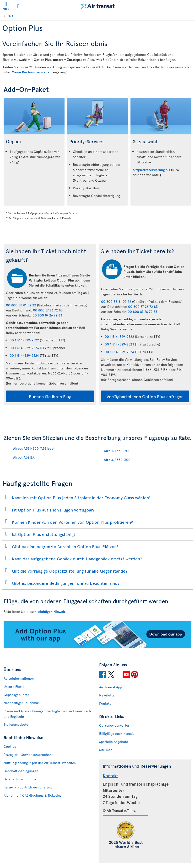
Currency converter (114, 725)
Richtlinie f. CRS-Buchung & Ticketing (32, 795)
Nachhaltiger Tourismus (22, 703)
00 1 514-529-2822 (24, 340)
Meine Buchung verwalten (32, 72)
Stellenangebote (16, 724)
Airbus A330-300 (117, 460)
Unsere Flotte (14, 687)
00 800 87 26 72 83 (48, 310)
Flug (10, 16)
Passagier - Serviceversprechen (28, 755)
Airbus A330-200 (117, 451)
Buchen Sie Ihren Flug (50, 396)
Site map (106, 750)
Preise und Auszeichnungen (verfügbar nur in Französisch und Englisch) (47, 714)
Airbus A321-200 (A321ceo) (34, 448)
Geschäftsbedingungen (21, 771)
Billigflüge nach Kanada (117, 733)
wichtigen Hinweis (51, 612)
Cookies (10, 746)
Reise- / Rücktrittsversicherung (28, 787)
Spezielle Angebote (114, 742)
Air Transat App (111, 687)
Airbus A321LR (24, 457)
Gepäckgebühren (17, 695)
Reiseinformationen (19, 678)
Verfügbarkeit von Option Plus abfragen (145, 396)
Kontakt (105, 703)
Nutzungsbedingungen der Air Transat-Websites (40, 763)
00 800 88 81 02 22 (21, 305)
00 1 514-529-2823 (24, 348)
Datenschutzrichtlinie (20, 779)
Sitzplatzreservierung (149, 170)
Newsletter (108, 695)
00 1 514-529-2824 (24, 355)
